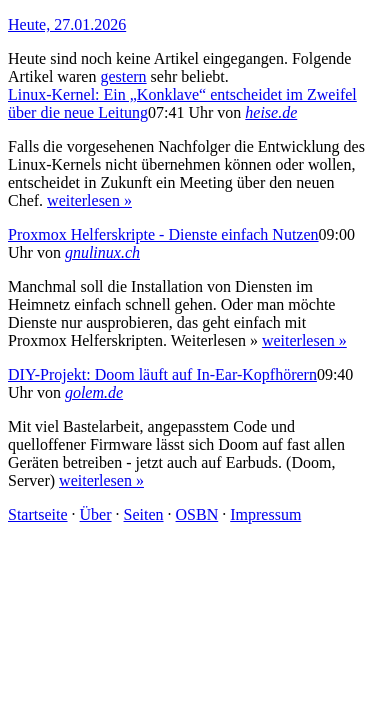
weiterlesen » (89, 200)
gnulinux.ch (102, 252)
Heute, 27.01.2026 (67, 24)
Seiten (144, 514)
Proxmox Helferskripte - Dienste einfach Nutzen (163, 234)
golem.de (94, 392)
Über (96, 514)
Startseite (38, 514)
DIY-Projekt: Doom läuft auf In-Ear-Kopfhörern (162, 374)
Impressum (265, 514)
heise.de (271, 112)
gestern (123, 76)
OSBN (197, 514)
